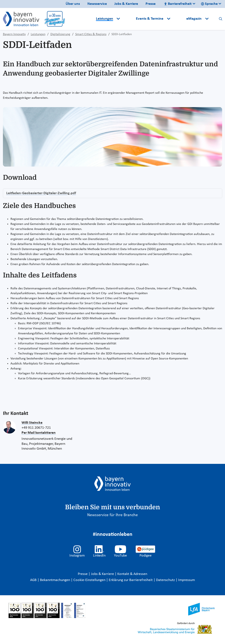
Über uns (73, 4)
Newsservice (97, 4)
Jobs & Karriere (126, 4)
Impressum (187, 580)
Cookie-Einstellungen (89, 580)
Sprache (209, 4)
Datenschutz (166, 580)
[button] (128, 19)
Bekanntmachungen (55, 580)
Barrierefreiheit (178, 4)
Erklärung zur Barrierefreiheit (131, 580)
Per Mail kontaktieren (39, 433)
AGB (34, 580)
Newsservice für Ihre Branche (112, 515)
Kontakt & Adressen (132, 574)
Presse (151, 4)
